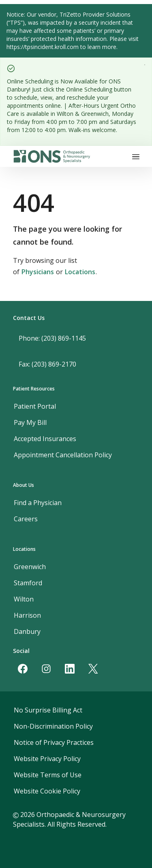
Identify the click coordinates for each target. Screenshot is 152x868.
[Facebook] (23, 669)
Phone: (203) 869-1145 (52, 338)
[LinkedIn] (70, 669)
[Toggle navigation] (136, 156)
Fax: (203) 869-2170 (47, 364)
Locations (80, 272)
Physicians (38, 272)
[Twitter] (93, 669)
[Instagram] (46, 669)
